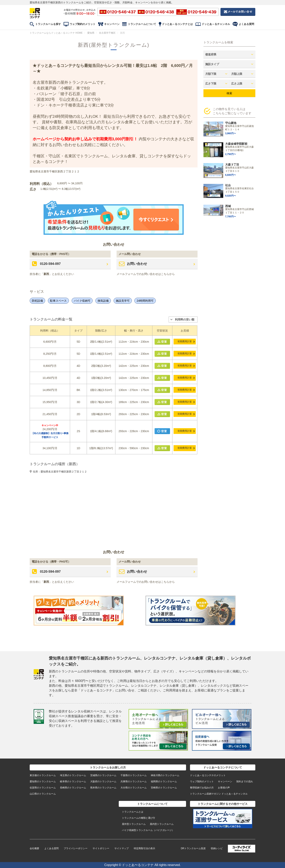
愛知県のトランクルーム (43, 781)
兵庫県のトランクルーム (134, 781)
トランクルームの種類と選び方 (139, 818)
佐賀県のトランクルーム (43, 788)
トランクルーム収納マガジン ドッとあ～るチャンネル (219, 794)
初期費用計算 (185, 341)
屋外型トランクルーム (134, 824)
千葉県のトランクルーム (134, 775)
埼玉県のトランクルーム (73, 775)
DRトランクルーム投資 (193, 848)
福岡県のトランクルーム (164, 781)
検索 (229, 93)
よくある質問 (246, 24)
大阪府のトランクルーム (103, 781)
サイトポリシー (101, 848)
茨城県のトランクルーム (103, 775)
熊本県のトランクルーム (103, 788)
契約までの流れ (245, 781)
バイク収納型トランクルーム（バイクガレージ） (148, 830)
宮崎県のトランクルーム (164, 788)
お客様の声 (224, 788)
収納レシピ (217, 848)
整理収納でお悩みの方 (202, 788)
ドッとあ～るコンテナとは (177, 24)
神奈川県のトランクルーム (165, 775)
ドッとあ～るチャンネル (216, 24)
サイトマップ (122, 848)
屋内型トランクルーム (162, 824)
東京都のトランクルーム (43, 775)
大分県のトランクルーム (134, 788)
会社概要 (34, 848)
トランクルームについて (142, 24)
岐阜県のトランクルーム (73, 781)
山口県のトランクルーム (43, 794)
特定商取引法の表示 (144, 848)
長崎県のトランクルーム (73, 788)
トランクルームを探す (48, 24)
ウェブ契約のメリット (83, 24)
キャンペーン (112, 24)
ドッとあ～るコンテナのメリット (208, 775)
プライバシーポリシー (76, 848)
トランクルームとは (133, 812)
